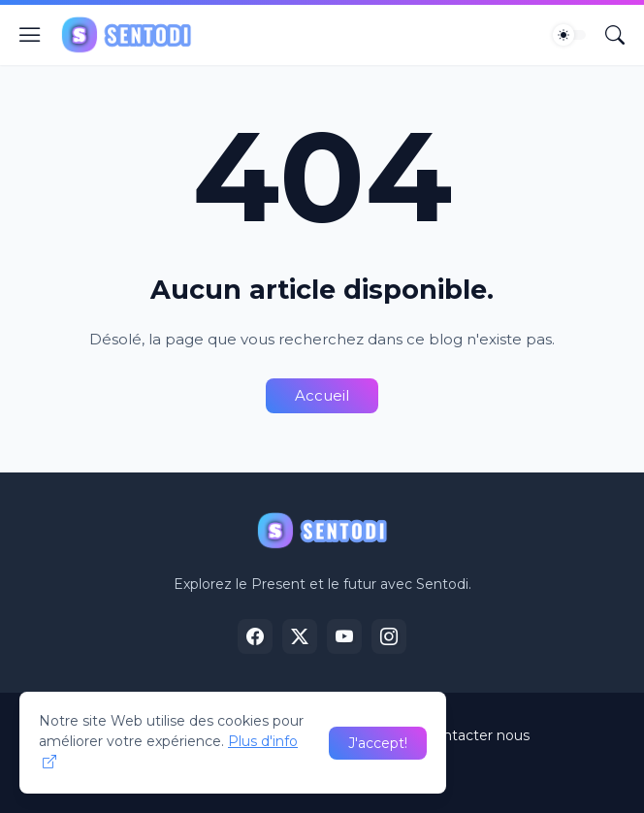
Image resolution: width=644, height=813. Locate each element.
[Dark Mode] (569, 35)
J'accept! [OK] (378, 743)
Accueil (322, 395)
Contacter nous (477, 735)
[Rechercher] (615, 35)
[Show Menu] (30, 35)
